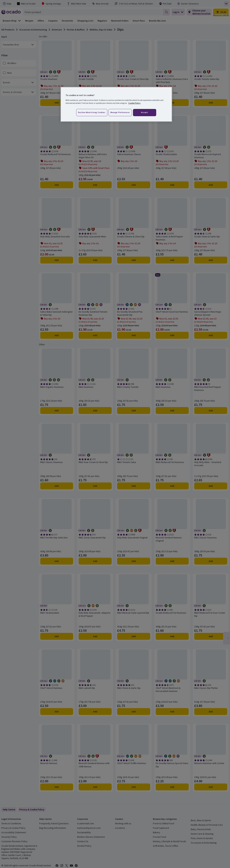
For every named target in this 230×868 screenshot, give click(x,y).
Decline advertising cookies (92, 112)
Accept (145, 112)
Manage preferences (120, 112)
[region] (116, 104)
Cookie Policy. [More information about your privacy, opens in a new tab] (135, 103)
